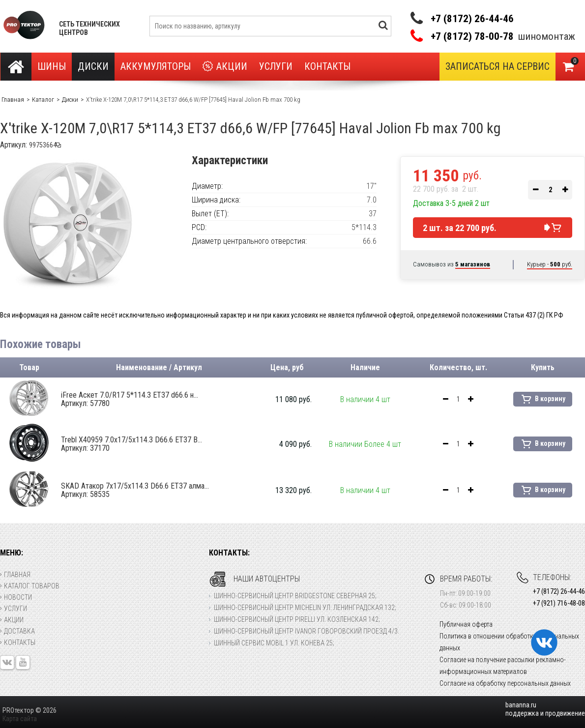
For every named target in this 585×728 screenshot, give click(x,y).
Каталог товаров (30, 586)
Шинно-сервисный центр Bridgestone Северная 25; (295, 596)
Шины (52, 66)
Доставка (17, 631)
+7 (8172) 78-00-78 (472, 37)
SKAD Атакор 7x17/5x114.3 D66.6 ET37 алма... (135, 490)
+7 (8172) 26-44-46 (472, 19)
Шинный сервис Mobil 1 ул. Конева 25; (274, 643)
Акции (225, 67)
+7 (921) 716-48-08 (559, 603)
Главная (15, 575)
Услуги (276, 66)
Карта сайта (20, 719)
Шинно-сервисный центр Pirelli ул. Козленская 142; (297, 619)
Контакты (327, 66)
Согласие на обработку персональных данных (505, 683)
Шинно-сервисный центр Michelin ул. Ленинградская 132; (305, 608)
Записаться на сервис (497, 66)
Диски (93, 66)
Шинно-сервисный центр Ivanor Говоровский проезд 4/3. (307, 631)
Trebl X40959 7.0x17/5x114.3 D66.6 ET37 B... (132, 444)
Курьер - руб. (550, 264)
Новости (16, 597)
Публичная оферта (466, 624)
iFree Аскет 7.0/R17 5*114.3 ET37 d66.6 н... (130, 399)
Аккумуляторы (156, 66)
